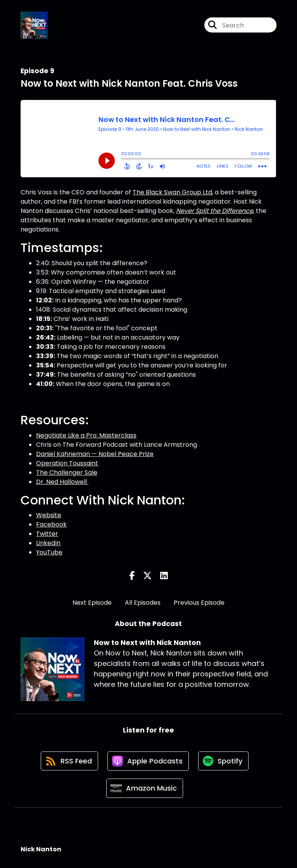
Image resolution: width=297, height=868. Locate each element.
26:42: (46, 337)
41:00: (45, 384)
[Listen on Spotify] (224, 761)
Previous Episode (199, 603)
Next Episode (92, 603)
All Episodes (143, 603)
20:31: (45, 328)
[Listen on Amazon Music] (145, 789)
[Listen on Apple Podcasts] (148, 762)
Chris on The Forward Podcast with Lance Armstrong (117, 445)
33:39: (46, 356)
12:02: (45, 300)
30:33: (46, 347)
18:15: (44, 319)
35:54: (46, 365)
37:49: (46, 375)
